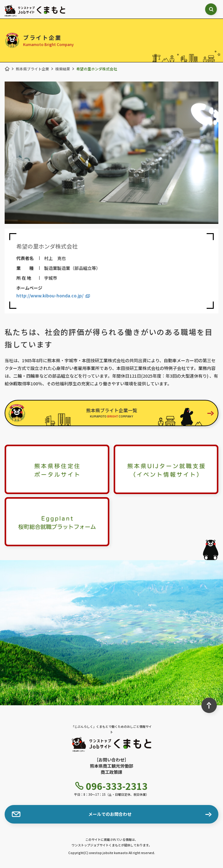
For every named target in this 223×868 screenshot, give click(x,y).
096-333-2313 (111, 786)
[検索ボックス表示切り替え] (211, 9)
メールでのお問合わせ (72, 814)
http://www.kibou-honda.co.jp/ (53, 296)
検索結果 (63, 69)
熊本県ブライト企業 (32, 69)
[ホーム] (7, 69)
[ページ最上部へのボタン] (209, 705)
